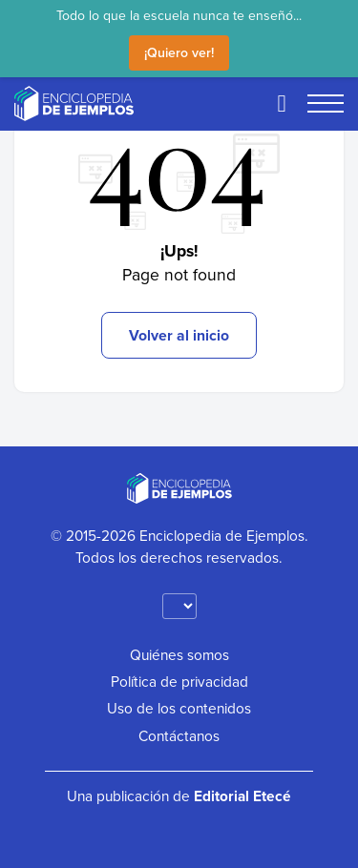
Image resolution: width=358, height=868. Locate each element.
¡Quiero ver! (179, 52)
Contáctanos (179, 735)
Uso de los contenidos (179, 708)
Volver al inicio (179, 335)
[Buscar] (282, 103)
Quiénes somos (179, 654)
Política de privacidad (179, 681)
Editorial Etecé (242, 796)
